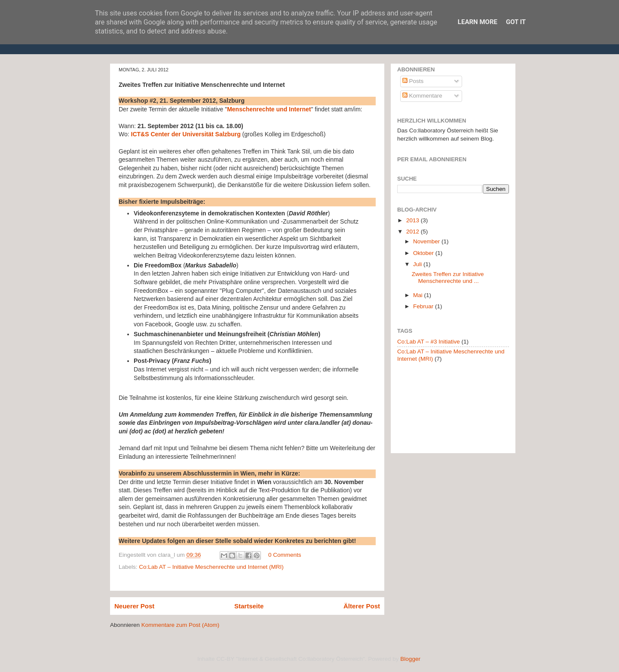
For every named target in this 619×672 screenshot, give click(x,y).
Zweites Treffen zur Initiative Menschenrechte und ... (448, 278)
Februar (424, 306)
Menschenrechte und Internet (269, 109)
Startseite (249, 606)
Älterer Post (362, 606)
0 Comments (285, 555)
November (427, 241)
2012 (414, 232)
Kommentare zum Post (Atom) (181, 625)
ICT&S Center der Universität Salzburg (186, 134)
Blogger (410, 659)
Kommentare (422, 96)
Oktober (424, 253)
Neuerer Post (134, 606)
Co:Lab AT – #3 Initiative (429, 342)
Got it (516, 22)
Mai (419, 295)
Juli (418, 264)
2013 (414, 220)
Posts (413, 81)
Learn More (478, 22)
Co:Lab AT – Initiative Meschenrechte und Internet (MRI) (211, 567)
